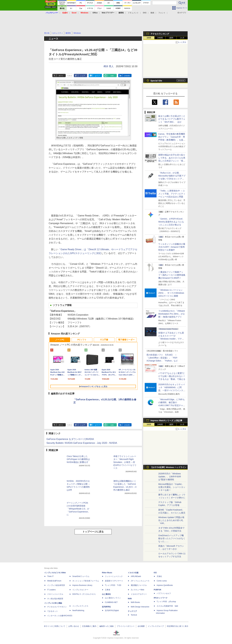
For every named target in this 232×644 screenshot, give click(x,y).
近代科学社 (106, 607)
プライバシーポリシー (126, 626)
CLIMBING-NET (111, 602)
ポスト (61, 76)
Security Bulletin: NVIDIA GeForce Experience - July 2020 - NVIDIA (82, 443)
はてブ (97, 76)
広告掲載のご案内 (89, 626)
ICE (155, 573)
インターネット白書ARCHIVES (60, 616)
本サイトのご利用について (55, 626)
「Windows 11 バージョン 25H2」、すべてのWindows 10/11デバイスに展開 (171, 293)
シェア (82, 76)
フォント (162, 13)
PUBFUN (157, 590)
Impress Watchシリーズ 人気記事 (166, 420)
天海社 (159, 576)
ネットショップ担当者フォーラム (86, 581)
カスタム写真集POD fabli (167, 606)
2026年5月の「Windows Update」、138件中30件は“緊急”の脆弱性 (170, 477)
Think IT (50, 576)
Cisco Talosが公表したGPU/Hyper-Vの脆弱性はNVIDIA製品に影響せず (78, 459)
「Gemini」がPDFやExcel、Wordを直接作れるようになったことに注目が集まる (171, 222)
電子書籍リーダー (126, 340)
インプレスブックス (80, 606)
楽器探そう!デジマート (114, 581)
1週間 (171, 38)
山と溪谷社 (106, 594)
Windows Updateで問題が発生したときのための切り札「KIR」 (171, 520)
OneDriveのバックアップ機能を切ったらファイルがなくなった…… (172, 538)
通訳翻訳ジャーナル (139, 585)
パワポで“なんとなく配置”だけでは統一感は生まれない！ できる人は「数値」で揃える (172, 376)
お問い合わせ (74, 626)
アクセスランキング (160, 34)
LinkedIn (127, 76)
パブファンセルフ (164, 593)
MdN (130, 599)
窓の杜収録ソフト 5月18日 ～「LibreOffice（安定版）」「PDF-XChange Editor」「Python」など (162, 358)
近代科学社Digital (112, 610)
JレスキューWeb (137, 590)
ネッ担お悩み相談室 (55, 599)
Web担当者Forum (54, 581)
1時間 (149, 38)
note (112, 76)
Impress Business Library (82, 585)
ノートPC (60, 340)
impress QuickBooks (165, 585)
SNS (145, 13)
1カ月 (182, 38)
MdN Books (135, 602)
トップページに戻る (93, 532)
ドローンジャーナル (55, 594)
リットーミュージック (114, 576)
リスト (70, 76)
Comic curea (162, 581)
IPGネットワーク (161, 598)
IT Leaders (51, 590)
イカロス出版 (133, 573)
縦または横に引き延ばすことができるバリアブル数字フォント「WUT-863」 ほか (172, 119)
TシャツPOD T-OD (113, 585)
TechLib (134, 615)
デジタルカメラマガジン (57, 607)
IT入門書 (104, 340)
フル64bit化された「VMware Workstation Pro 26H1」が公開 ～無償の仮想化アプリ (172, 314)
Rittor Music (107, 573)
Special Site (156, 81)
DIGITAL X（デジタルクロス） (85, 594)
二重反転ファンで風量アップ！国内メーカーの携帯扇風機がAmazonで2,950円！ (172, 275)
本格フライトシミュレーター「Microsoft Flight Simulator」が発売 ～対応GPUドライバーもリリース (125, 462)
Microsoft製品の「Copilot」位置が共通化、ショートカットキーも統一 (172, 487)
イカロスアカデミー (139, 594)
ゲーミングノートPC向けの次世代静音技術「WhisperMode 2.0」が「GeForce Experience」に (78, 509)
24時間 (160, 38)
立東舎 (108, 590)
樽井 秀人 (109, 66)
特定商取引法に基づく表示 (178, 626)
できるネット (53, 611)
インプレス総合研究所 (56, 585)
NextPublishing (78, 610)
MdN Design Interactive (140, 607)
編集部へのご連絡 (107, 626)
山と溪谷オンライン (113, 598)
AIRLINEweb (136, 576)
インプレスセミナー (80, 590)
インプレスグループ (156, 626)
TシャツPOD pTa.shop (166, 602)
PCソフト (82, 340)
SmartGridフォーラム (81, 576)
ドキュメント (133, 13)
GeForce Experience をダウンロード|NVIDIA (70, 439)
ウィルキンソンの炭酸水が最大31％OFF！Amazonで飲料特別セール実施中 (172, 247)
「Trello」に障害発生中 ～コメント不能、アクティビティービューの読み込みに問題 (172, 194)
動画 (152, 13)
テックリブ (132, 611)
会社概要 (141, 626)
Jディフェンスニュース (140, 581)
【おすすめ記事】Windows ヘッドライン (168, 467)
